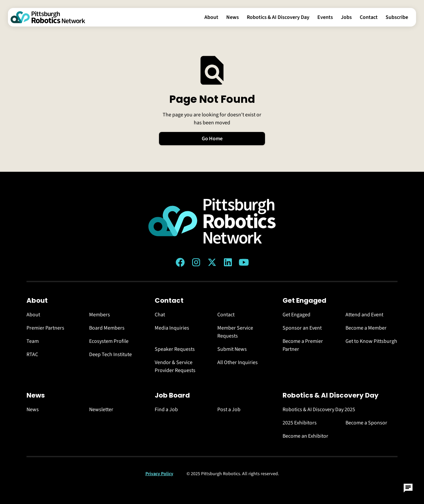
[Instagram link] (196, 262)
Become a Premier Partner (303, 345)
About (211, 17)
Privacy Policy (159, 474)
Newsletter (101, 409)
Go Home (212, 139)
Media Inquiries (172, 328)
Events (325, 17)
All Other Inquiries (238, 362)
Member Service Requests (235, 332)
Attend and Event (364, 315)
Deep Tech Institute (110, 354)
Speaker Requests (175, 349)
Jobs (346, 17)
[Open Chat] (408, 488)
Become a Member (366, 328)
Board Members (107, 328)
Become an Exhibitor (305, 436)
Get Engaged (296, 315)
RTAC (32, 354)
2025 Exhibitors (300, 423)
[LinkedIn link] (228, 262)
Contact (369, 17)
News (233, 17)
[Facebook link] (180, 262)
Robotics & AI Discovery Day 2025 (319, 409)
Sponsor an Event (302, 328)
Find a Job (166, 409)
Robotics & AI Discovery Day (278, 17)
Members (100, 315)
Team (33, 341)
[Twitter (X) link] (212, 262)
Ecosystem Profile (109, 341)
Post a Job (229, 409)
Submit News (232, 349)
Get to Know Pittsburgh (371, 341)
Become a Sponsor (366, 423)
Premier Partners (45, 328)
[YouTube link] (244, 262)
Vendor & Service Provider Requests (175, 366)
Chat (160, 315)
